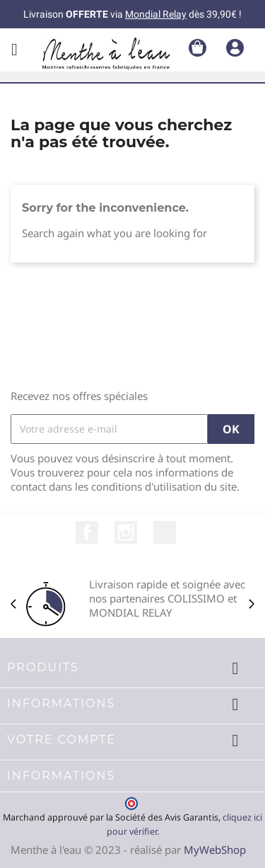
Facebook (87, 532)
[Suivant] (252, 604)
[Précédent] (13, 604)
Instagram (126, 532)
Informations (61, 776)
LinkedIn (165, 532)
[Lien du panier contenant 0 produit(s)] (198, 47)
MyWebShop (215, 850)
